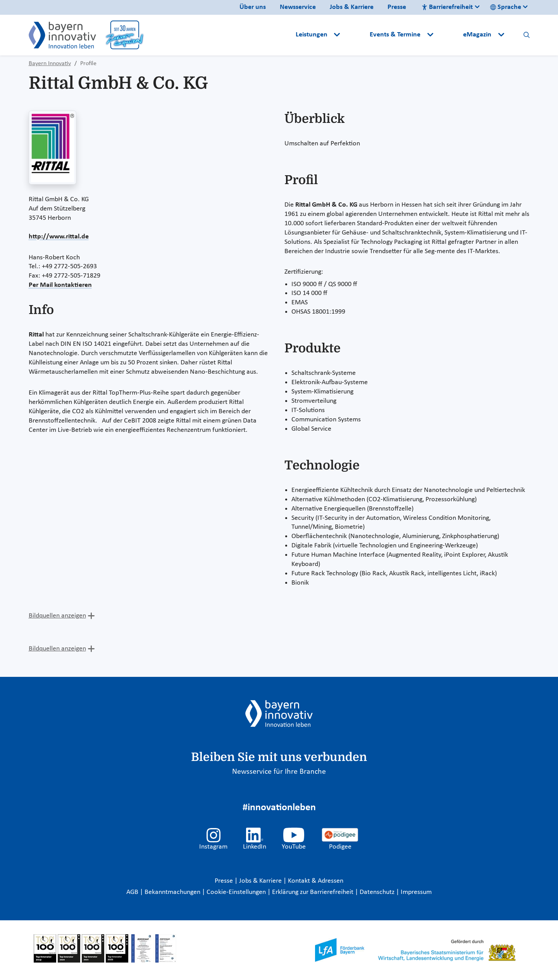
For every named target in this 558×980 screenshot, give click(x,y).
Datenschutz (378, 892)
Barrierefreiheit (447, 7)
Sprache (506, 7)
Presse (397, 7)
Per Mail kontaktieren (60, 285)
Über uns (253, 7)
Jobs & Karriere (352, 7)
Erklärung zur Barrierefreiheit (313, 892)
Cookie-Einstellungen (236, 892)
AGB (133, 892)
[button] (356, 35)
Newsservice (298, 7)
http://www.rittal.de (59, 237)
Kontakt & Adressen (316, 881)
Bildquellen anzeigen (57, 616)
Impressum (416, 892)
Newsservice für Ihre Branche (279, 772)
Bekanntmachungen (173, 892)
